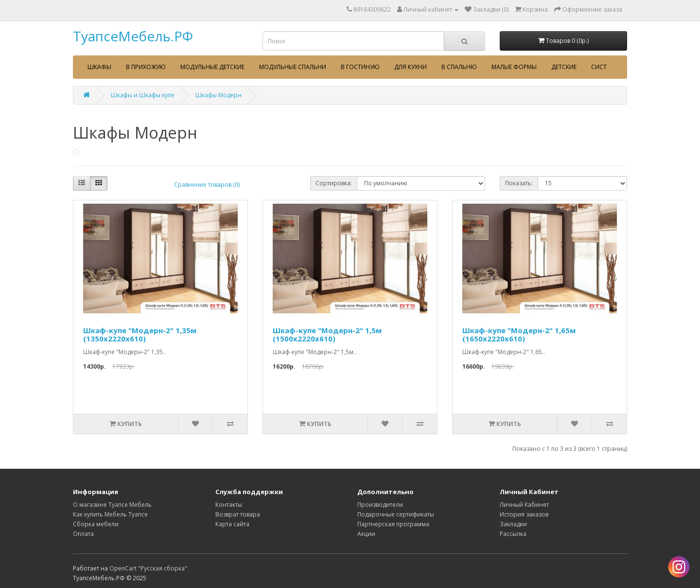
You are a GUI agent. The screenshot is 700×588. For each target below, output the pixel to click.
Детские (564, 67)
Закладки (513, 524)
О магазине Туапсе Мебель (112, 505)
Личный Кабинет (524, 505)
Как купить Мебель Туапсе (110, 514)
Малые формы (514, 67)
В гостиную (360, 67)
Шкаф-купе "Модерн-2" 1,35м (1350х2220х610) (140, 334)
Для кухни (411, 67)
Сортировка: (334, 183)
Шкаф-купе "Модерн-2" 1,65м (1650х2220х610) (519, 334)
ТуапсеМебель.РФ (133, 36)
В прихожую (146, 67)
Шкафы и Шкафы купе (143, 95)
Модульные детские (212, 67)
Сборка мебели (96, 524)
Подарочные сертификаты (396, 514)
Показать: (519, 183)
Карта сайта (232, 524)
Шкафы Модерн (219, 95)
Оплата (83, 534)
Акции (366, 534)
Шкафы (99, 67)
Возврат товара (238, 514)
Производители (380, 505)
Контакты (229, 505)
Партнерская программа (393, 524)
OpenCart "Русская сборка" (148, 568)
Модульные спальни (293, 67)
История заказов (524, 514)
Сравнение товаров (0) (207, 185)
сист (599, 67)
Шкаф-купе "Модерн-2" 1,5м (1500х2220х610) (327, 334)
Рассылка (513, 534)
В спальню (459, 67)
